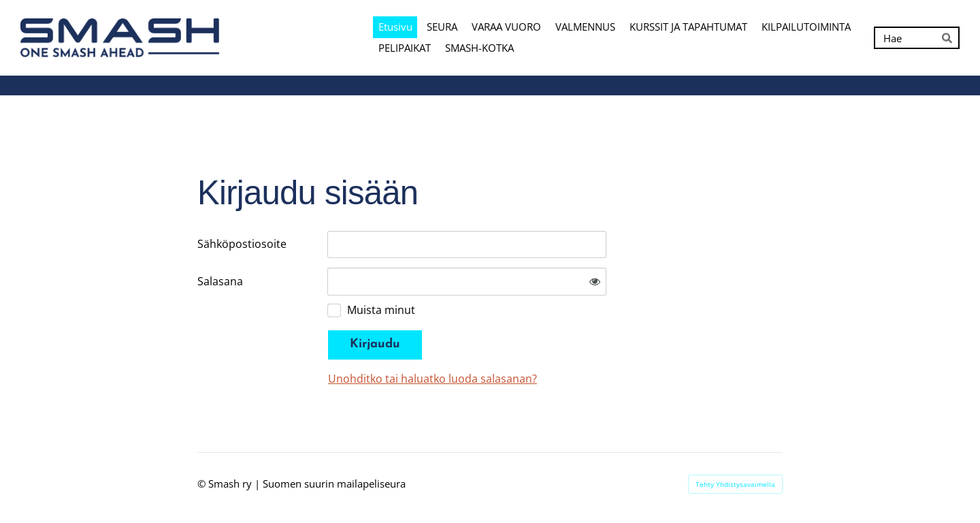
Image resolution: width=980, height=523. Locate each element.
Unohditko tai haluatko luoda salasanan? (432, 379)
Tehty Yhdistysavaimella (735, 484)
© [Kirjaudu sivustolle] (203, 484)
